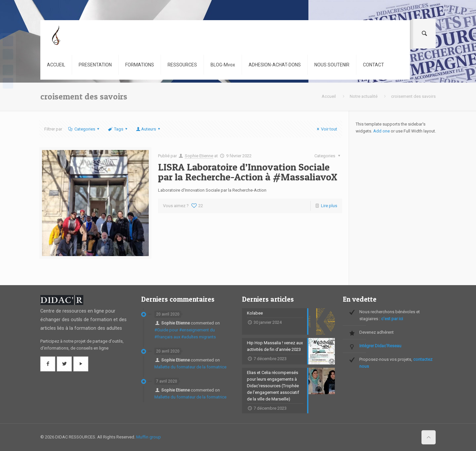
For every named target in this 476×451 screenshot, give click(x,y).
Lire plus (329, 206)
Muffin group (149, 437)
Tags (118, 129)
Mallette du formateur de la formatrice (190, 367)
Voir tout (326, 129)
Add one (381, 131)
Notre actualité (364, 96)
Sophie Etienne (199, 156)
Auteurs (149, 129)
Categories (84, 129)
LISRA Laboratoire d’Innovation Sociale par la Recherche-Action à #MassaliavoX (248, 172)
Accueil (329, 96)
